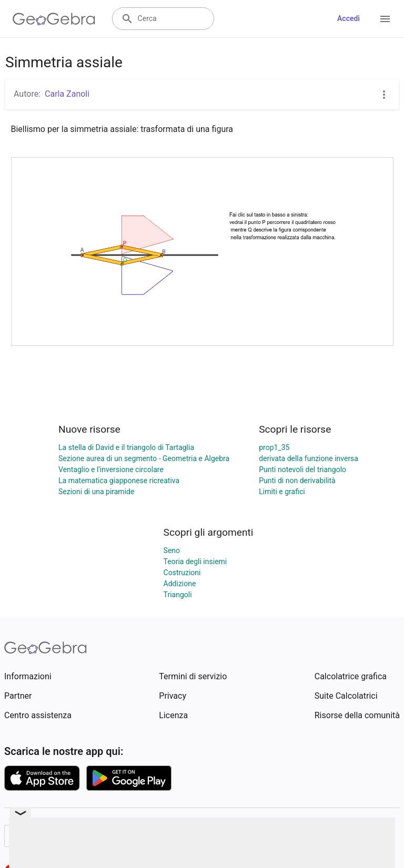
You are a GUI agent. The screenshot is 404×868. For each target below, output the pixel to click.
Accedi (349, 18)
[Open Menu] (385, 19)
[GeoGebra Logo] (54, 19)
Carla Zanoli (67, 94)
